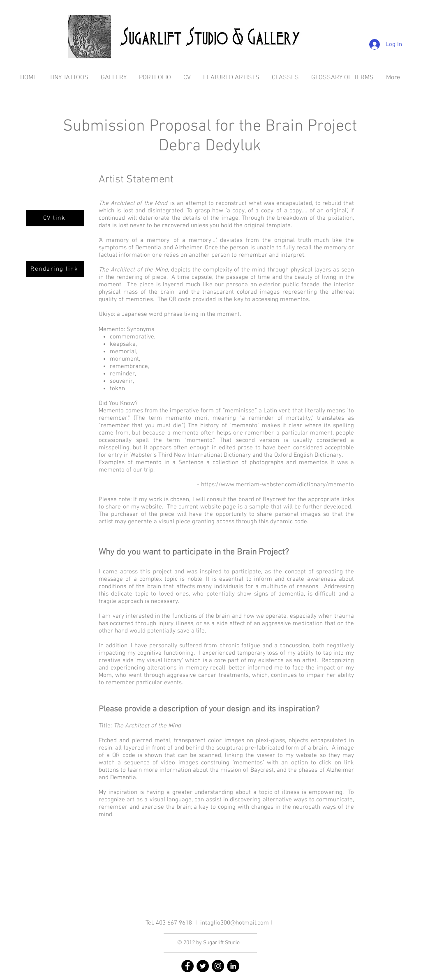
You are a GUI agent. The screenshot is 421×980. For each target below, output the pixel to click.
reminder (122, 374)
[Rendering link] (55, 269)
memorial (123, 352)
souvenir (121, 381)
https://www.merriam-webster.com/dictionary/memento (278, 485)
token (117, 389)
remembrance (129, 366)
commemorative (132, 337)
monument (124, 359)
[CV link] (55, 218)
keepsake (123, 344)
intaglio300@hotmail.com (235, 923)
